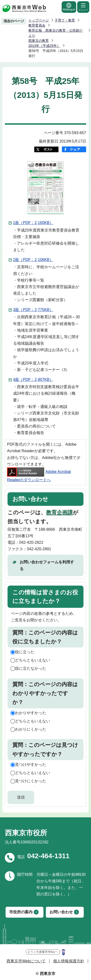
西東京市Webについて (26, 961)
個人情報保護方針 (69, 961)
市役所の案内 (21, 912)
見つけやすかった (31, 765)
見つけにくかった (31, 781)
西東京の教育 (39, 41)
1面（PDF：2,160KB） (33, 223)
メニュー (83, 7)
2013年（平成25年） (44, 46)
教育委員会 (37, 25)
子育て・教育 (65, 20)
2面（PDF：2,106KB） (33, 260)
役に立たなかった (31, 668)
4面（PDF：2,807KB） (33, 380)
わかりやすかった (31, 713)
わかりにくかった (31, 729)
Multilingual (69, 7)
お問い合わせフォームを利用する (47, 565)
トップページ (39, 20)
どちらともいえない (33, 660)
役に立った (25, 652)
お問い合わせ (61, 912)
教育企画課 (59, 512)
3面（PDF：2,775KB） (33, 310)
